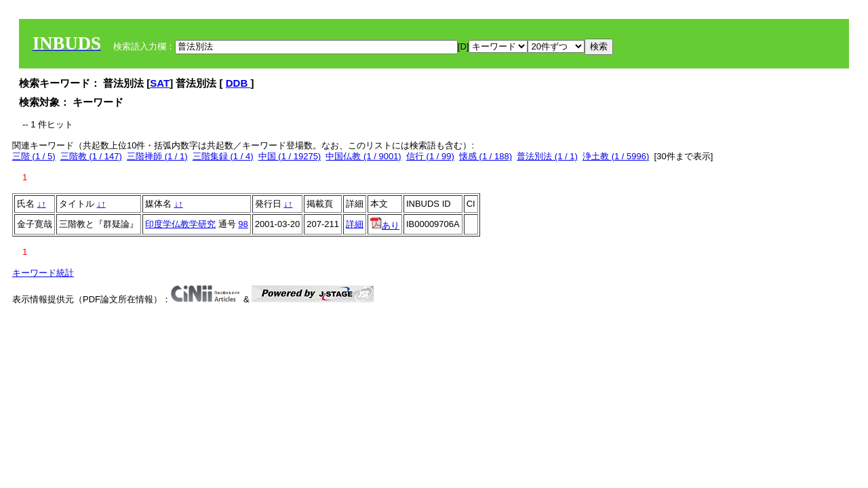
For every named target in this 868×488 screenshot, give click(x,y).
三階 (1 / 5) (34, 156)
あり (385, 225)
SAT (160, 83)
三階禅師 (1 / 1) (157, 156)
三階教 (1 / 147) (91, 156)
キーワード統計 (43, 273)
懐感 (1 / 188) (486, 156)
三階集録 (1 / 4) (223, 156)
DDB (238, 83)
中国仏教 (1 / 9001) (363, 156)
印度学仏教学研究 (180, 224)
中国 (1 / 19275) (290, 156)
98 (243, 224)
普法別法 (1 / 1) (547, 156)
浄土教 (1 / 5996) (616, 156)
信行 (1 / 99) (430, 156)
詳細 (355, 224)
